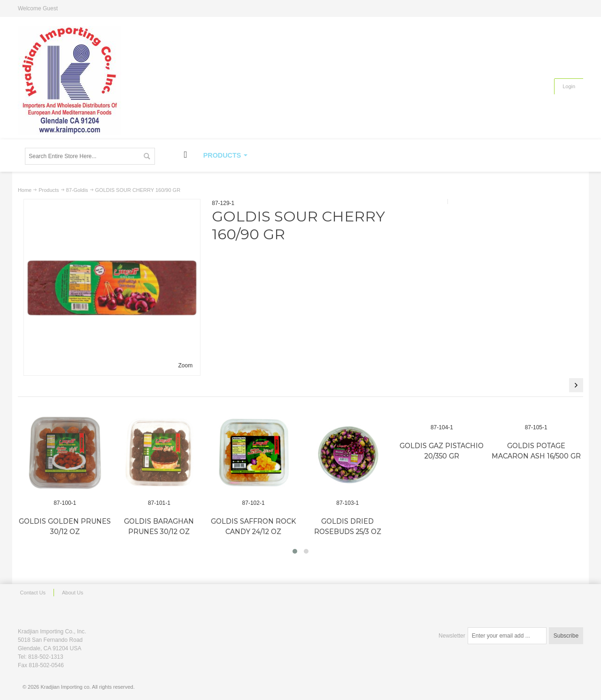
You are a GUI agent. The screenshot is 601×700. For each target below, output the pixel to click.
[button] (295, 551)
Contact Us (33, 593)
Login (569, 86)
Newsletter (452, 636)
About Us (73, 593)
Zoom (186, 365)
